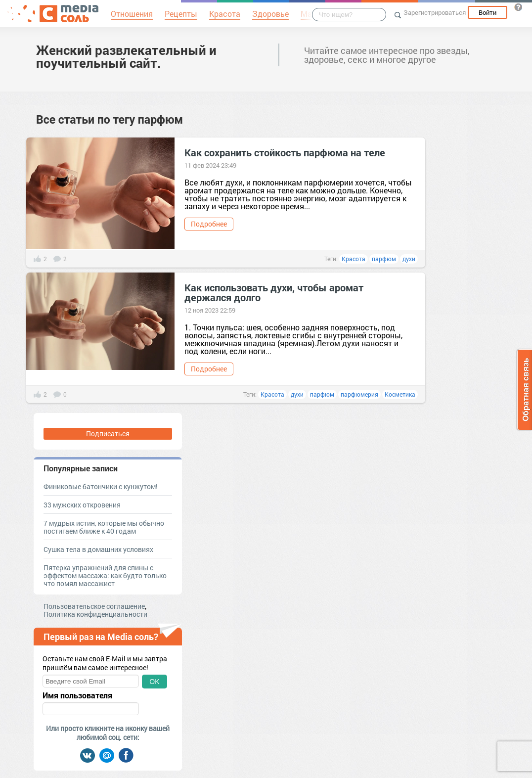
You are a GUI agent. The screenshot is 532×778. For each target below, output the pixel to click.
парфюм (384, 259)
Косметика (400, 394)
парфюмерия (359, 394)
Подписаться (108, 434)
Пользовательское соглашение (94, 606)
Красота (354, 259)
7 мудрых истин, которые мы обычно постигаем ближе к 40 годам (104, 527)
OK (154, 682)
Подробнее (209, 224)
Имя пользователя (77, 695)
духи (409, 259)
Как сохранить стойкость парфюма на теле (285, 152)
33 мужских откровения (82, 505)
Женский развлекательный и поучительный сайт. (126, 56)
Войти (488, 12)
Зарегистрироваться (435, 12)
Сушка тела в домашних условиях (98, 549)
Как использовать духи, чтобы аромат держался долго (274, 292)
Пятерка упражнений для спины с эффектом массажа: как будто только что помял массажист (105, 575)
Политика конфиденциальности (95, 614)
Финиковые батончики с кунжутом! (101, 486)
